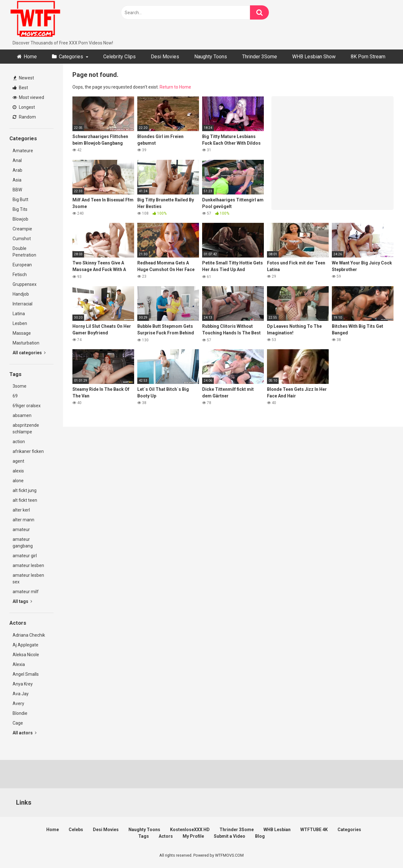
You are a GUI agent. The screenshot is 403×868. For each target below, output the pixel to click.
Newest (24, 78)
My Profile (193, 836)
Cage (18, 723)
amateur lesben (28, 565)
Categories (71, 57)
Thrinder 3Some (260, 57)
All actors (25, 733)
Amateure (23, 151)
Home (30, 57)
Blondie (20, 713)
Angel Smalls (26, 674)
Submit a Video (230, 836)
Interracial (23, 304)
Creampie (22, 229)
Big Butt (20, 200)
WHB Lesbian (277, 830)
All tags (22, 601)
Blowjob (20, 219)
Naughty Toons (211, 57)
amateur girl (25, 556)
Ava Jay (21, 694)
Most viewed (28, 97)
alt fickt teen (25, 500)
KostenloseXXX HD (190, 830)
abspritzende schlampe (26, 428)
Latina (19, 314)
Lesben (20, 323)
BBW (17, 190)
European (22, 265)
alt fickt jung (25, 490)
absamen (22, 415)
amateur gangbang (23, 543)
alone (18, 481)
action (19, 442)
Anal (17, 160)
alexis (18, 471)
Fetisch (20, 275)
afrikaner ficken (28, 451)
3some (20, 386)
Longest (24, 107)
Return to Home (175, 87)
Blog (260, 836)
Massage (22, 333)
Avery (18, 703)
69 (15, 396)
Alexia (19, 664)
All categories (29, 353)
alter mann (23, 520)
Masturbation (26, 343)
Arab (17, 170)
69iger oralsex (27, 406)
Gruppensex (25, 284)
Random (24, 117)
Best (20, 88)
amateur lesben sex (28, 579)
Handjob (21, 294)
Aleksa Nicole (26, 655)
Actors (166, 836)
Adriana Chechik (29, 635)
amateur (21, 529)
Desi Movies (165, 57)
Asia (17, 180)
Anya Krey (23, 684)
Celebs (76, 830)
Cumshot (22, 239)
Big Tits (20, 209)
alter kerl (21, 510)
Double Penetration (24, 252)
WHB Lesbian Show (314, 57)
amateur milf (26, 592)
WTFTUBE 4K (314, 830)
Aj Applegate (26, 645)
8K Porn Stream (368, 57)
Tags (144, 836)
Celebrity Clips (119, 57)
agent (18, 461)
